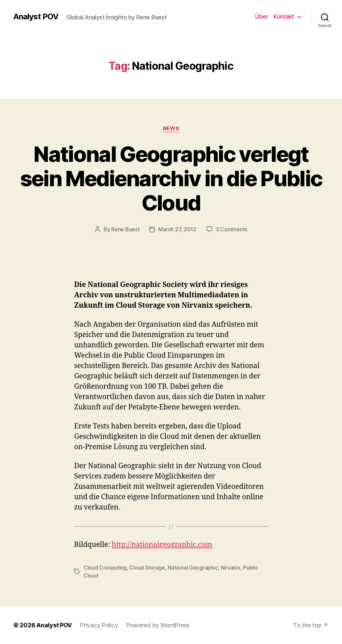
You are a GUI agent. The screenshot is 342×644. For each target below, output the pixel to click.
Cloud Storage (147, 568)
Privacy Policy (99, 625)
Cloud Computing (105, 568)
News (171, 128)
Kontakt (284, 17)
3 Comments (231, 229)
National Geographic (193, 568)
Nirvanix (231, 568)
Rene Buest (125, 229)
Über (262, 17)
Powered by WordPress (158, 625)
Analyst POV (36, 17)
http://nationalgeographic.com (162, 545)
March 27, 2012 (177, 229)
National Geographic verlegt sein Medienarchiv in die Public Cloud (171, 178)
